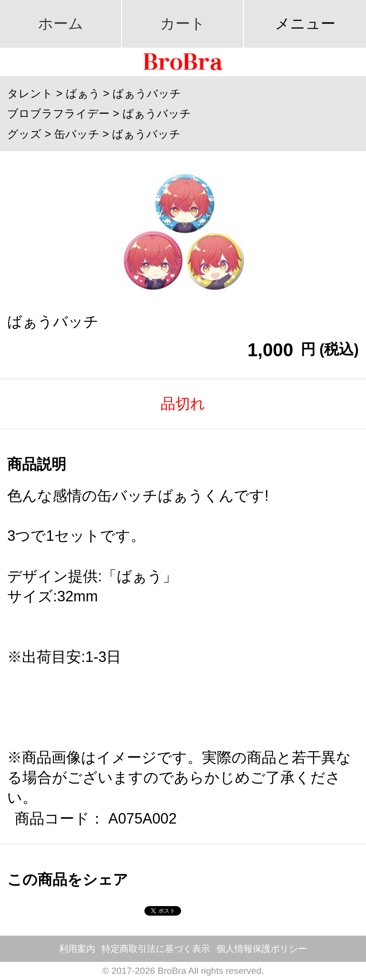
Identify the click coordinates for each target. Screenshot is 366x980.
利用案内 (77, 949)
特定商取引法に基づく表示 (156, 949)
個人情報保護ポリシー (262, 949)
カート (183, 24)
